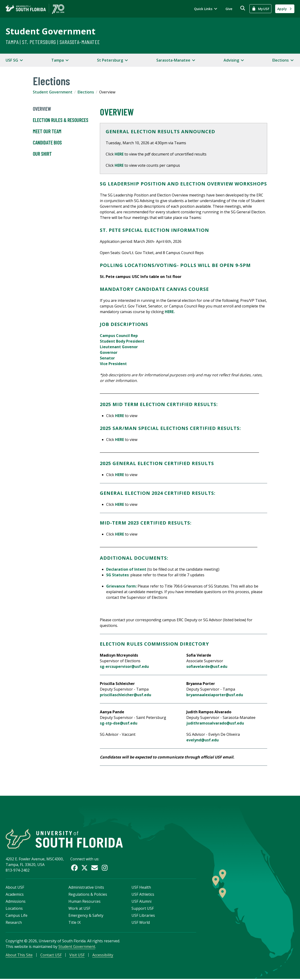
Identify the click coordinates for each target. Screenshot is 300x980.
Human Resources (84, 902)
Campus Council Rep (119, 336)
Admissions (16, 902)
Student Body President (122, 341)
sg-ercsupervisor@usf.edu (124, 666)
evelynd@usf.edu (202, 740)
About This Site (19, 956)
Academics (15, 895)
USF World (141, 923)
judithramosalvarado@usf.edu (215, 723)
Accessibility (103, 956)
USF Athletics (143, 895)
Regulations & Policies (88, 895)
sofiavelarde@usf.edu (207, 666)
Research (14, 923)
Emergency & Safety (86, 916)
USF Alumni (141, 902)
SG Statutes (117, 575)
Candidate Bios (47, 143)
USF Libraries (143, 916)
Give (229, 9)
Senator (107, 358)
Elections (86, 92)
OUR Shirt (42, 154)
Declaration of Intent (126, 569)
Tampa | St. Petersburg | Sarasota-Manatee (53, 42)
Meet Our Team (47, 131)
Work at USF (79, 909)
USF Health (141, 888)
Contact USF (51, 956)
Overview (42, 109)
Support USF (143, 909)
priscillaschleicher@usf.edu (126, 695)
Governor (109, 352)
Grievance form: (121, 586)
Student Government (51, 31)
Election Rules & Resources (61, 120)
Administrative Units (86, 888)
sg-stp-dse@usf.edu (119, 723)
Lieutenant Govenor (119, 347)
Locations (14, 909)
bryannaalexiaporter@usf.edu (215, 695)
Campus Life (17, 916)
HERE (119, 154)
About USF (15, 888)
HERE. (170, 312)
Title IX (75, 923)
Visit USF (77, 956)
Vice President (113, 364)
